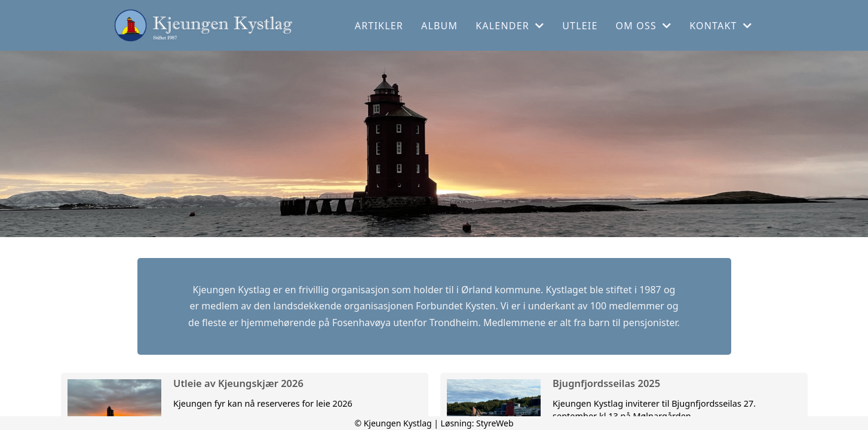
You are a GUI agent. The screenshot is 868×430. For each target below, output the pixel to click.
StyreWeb (495, 423)
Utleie (580, 26)
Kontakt (721, 26)
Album (439, 26)
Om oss (644, 26)
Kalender (510, 26)
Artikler (379, 26)
